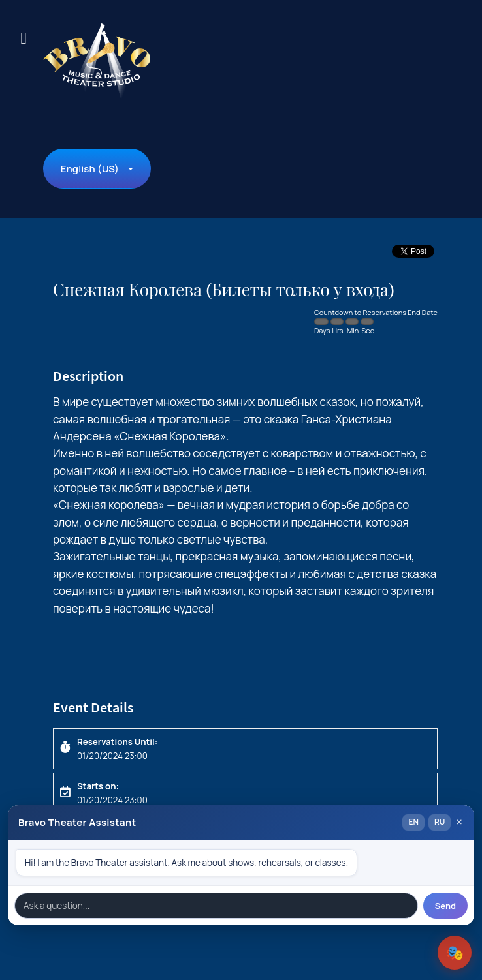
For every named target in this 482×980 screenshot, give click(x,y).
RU (440, 822)
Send (445, 906)
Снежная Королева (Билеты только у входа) (224, 290)
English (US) (90, 169)
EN (413, 822)
